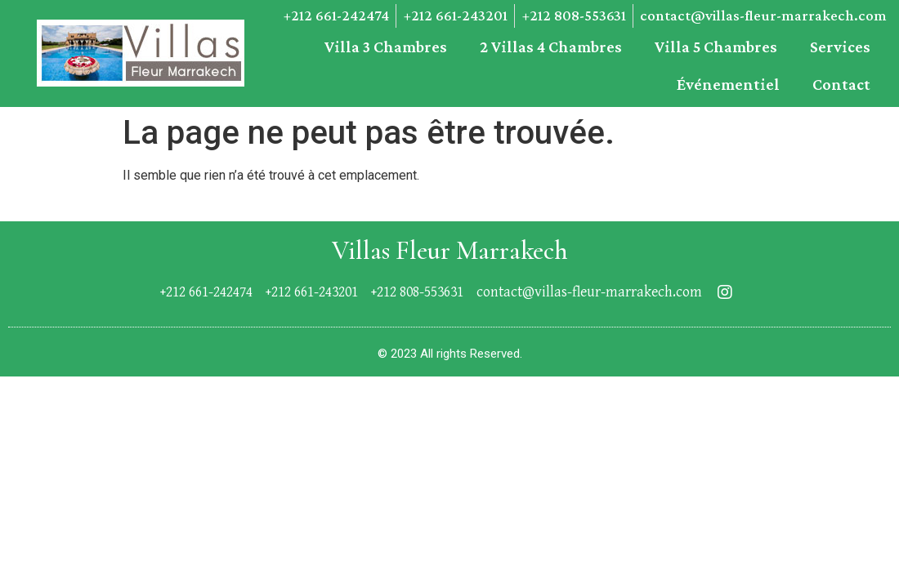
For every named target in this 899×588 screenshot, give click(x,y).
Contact (841, 84)
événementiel (728, 84)
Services (840, 47)
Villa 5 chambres (716, 47)
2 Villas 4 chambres (551, 47)
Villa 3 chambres (386, 47)
